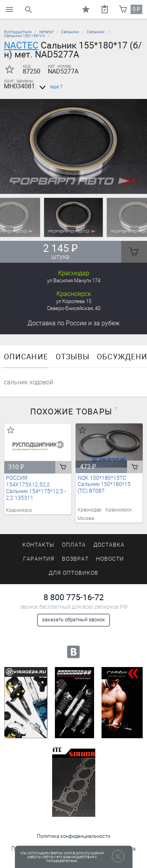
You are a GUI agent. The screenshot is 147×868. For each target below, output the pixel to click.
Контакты (38, 545)
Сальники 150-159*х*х (24, 36)
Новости (110, 559)
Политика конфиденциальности (73, 836)
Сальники (70, 32)
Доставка (73, 323)
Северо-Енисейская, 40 (74, 308)
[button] (69, 185)
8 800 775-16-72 (74, 597)
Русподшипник (18, 32)
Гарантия (39, 559)
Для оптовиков (73, 573)
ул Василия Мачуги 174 (74, 281)
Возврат (75, 559)
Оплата (74, 545)
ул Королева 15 (74, 301)
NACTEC (21, 45)
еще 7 (50, 87)
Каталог (46, 32)
